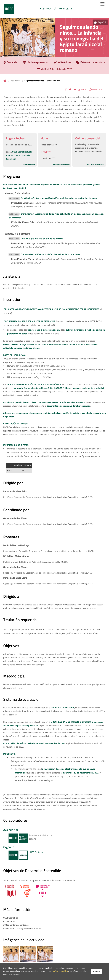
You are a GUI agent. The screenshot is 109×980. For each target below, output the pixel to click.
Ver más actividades (61, 165)
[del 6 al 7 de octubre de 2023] (55, 70)
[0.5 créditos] (62, 63)
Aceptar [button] (96, 971)
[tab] (54, 9)
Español (102, 22)
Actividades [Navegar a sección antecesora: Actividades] (16, 81)
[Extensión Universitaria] (91, 63)
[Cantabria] (10, 63)
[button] (66, 89)
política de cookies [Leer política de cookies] (60, 971)
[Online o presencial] (35, 63)
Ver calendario (29, 165)
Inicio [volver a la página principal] (5, 81)
